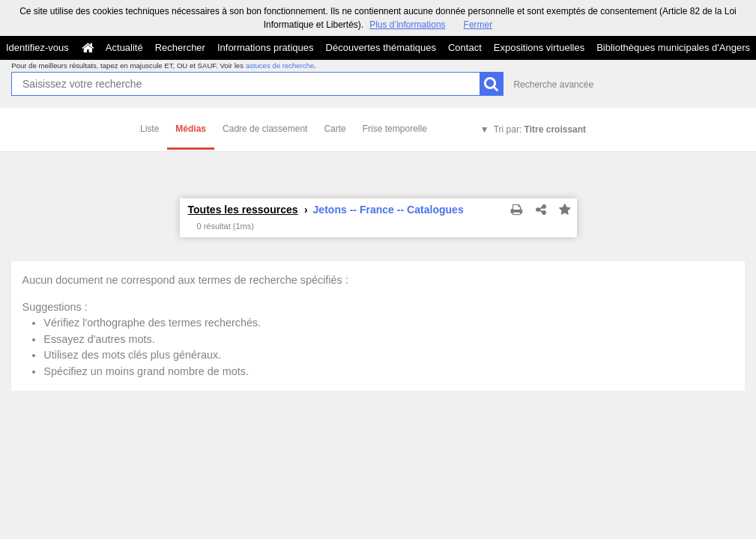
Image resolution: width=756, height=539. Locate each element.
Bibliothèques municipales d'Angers (673, 48)
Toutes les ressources (243, 210)
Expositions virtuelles (539, 48)
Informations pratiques (266, 48)
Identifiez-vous (37, 48)
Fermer (478, 25)
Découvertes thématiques (381, 48)
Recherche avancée (553, 85)
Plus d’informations (407, 25)
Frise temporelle (395, 129)
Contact (465, 48)
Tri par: (540, 130)
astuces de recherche (280, 66)
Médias (191, 129)
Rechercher (180, 48)
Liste (149, 129)
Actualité (124, 48)
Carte (335, 129)
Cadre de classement (265, 129)
